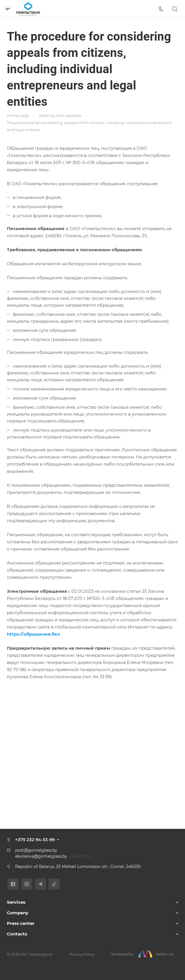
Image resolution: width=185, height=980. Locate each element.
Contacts (17, 934)
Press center (21, 923)
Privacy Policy (82, 954)
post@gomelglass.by (36, 850)
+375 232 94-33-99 (35, 840)
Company (18, 913)
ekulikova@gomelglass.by (41, 856)
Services (16, 902)
